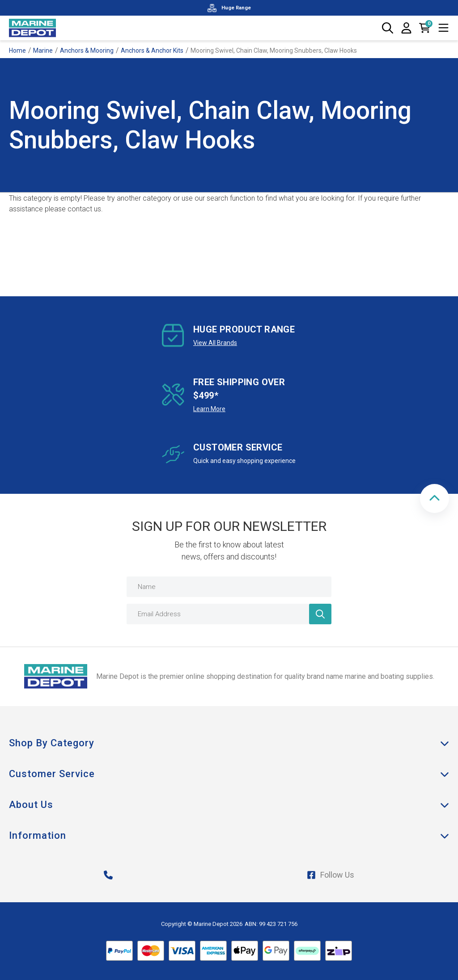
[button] (435, 498)
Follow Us (331, 875)
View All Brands (215, 343)
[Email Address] (229, 614)
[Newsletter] (320, 614)
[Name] (229, 587)
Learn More (209, 409)
